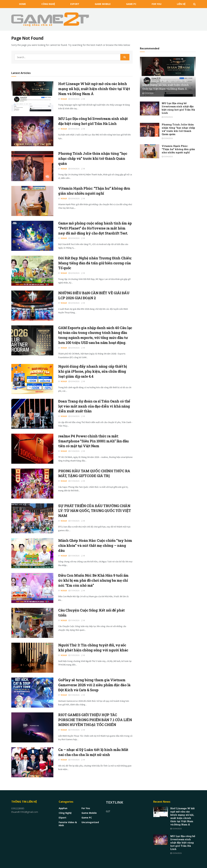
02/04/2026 (74, 238)
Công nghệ (48, 4)
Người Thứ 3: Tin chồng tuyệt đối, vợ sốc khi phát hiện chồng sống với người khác (93, 648)
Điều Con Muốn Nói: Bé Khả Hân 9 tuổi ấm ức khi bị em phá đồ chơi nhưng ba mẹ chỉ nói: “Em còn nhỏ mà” (93, 580)
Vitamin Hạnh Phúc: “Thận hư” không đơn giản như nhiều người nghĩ (94, 191)
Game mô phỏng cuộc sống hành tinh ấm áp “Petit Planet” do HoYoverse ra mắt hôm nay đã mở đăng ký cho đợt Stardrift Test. (95, 228)
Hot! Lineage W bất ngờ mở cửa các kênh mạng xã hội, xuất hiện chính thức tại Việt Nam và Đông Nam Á (94, 89)
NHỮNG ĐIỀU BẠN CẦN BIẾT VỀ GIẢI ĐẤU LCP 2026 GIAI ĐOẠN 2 (94, 295)
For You (157, 4)
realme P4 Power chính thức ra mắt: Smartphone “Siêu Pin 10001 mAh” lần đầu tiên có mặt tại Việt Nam (93, 441)
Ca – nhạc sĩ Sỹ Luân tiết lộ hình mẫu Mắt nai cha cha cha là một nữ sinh (93, 752)
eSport (75, 4)
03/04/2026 (74, 99)
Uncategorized (90, 822)
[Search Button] (125, 57)
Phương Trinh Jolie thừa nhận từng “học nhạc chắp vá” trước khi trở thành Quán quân (93, 158)
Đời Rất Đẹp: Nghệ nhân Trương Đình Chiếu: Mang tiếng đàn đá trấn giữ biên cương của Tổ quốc (95, 263)
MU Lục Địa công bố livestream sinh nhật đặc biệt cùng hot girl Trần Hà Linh (93, 121)
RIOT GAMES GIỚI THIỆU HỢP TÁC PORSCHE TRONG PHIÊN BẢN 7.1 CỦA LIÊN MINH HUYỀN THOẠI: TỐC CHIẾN (95, 720)
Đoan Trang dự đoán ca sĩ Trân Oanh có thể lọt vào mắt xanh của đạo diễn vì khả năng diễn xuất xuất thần (94, 406)
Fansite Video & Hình (68, 824)
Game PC (131, 4)
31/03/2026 (74, 655)
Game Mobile (103, 4)
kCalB (64, 99)
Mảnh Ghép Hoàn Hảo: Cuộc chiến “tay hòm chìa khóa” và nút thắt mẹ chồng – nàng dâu (95, 545)
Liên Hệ (181, 4)
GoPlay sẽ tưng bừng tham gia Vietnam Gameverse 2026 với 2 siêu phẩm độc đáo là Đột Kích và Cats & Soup (94, 685)
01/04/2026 (74, 451)
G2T (108, 811)
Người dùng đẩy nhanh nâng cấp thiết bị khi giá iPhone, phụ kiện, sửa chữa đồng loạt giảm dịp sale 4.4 (93, 371)
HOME (22, 4)
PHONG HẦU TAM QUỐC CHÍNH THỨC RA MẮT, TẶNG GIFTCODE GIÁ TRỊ (94, 473)
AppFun (63, 808)
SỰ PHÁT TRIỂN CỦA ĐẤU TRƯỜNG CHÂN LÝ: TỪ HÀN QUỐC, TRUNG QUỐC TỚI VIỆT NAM (95, 511)
